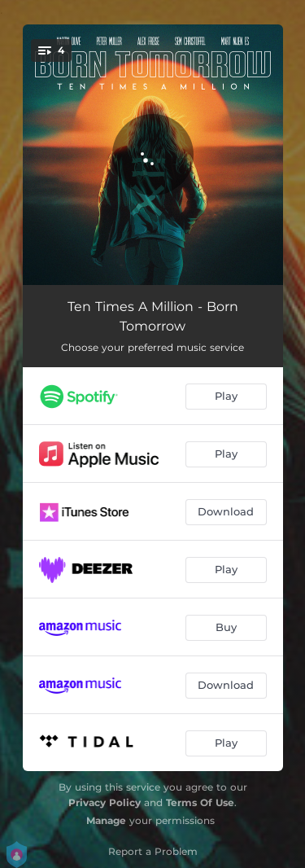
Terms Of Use (200, 802)
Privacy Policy (105, 802)
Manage (106, 820)
